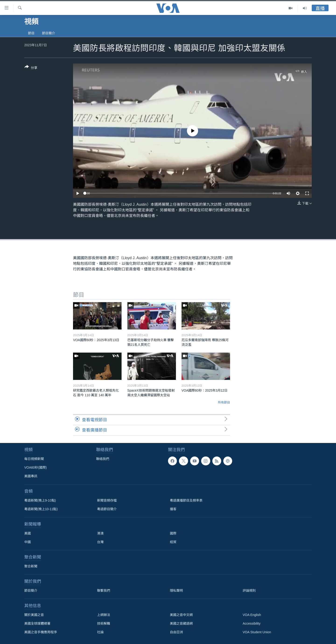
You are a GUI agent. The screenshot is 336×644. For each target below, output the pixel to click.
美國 (28, 533)
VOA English (252, 615)
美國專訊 (31, 476)
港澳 (100, 533)
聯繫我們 (104, 591)
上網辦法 (104, 615)
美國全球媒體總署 (37, 623)
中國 (28, 542)
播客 (173, 509)
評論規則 (249, 591)
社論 (100, 632)
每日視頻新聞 (34, 459)
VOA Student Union (257, 632)
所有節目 (224, 402)
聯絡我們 (103, 459)
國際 (173, 533)
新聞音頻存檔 (107, 500)
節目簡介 (49, 33)
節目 (31, 33)
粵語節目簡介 (107, 509)
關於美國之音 (34, 615)
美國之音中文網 (181, 615)
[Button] (31, 68)
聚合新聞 (31, 566)
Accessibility (252, 623)
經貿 (173, 542)
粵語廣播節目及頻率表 (186, 500)
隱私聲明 (176, 591)
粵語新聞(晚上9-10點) (40, 500)
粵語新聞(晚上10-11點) (41, 509)
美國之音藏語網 (181, 623)
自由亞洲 (176, 632)
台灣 (100, 542)
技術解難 (104, 623)
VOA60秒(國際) (35, 467)
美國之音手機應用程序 (41, 632)
